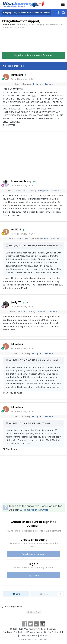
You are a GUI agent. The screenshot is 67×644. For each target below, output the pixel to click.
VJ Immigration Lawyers (34, 510)
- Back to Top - (33, 612)
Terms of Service (29, 636)
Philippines (37, 84)
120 (25, 303)
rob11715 (16, 229)
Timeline (49, 84)
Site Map (7, 632)
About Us (44, 636)
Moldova (44, 239)
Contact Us (20, 632)
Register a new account (33, 554)
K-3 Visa (21, 312)
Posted (23, 79)
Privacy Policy (35, 632)
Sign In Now (34, 575)
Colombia (41, 312)
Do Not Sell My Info (54, 632)
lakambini (10, 25)
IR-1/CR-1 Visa (21, 239)
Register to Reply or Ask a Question (33, 55)
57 (35, 182)
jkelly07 (16, 302)
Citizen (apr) (20, 190)
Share (16, 594)
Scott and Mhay (21, 181)
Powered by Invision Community (34, 639)
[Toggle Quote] (7, 246)
